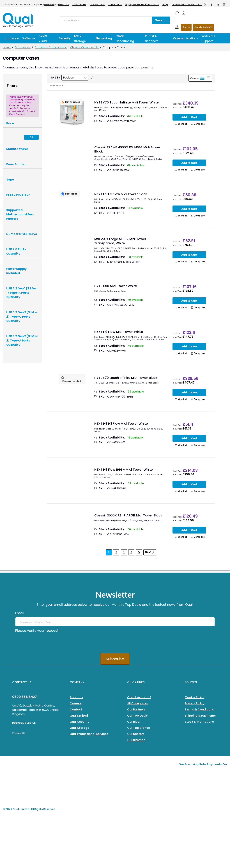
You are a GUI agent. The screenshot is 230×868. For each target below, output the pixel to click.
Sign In (186, 27)
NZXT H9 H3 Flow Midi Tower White (121, 423)
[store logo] (18, 20)
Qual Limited (79, 716)
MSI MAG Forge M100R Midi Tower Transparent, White (120, 241)
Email (20, 613)
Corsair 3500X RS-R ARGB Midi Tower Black (128, 515)
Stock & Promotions (199, 722)
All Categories (138, 703)
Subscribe (115, 659)
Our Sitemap (136, 740)
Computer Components (51, 47)
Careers (76, 703)
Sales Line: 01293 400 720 (187, 4)
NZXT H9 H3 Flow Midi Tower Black (121, 194)
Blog (165, 4)
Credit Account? (139, 697)
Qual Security (79, 722)
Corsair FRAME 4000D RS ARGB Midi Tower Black (127, 149)
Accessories (23, 47)
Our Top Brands (139, 728)
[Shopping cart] (184, 13)
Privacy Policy (195, 703)
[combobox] (106, 20)
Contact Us (79, 4)
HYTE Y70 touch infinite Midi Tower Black (126, 378)
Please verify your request (38, 631)
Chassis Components (85, 47)
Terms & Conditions (199, 709)
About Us (63, 4)
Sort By (55, 78)
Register (203, 27)
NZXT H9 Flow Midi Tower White (119, 332)
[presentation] (43, 642)
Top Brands (115, 4)
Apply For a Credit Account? (142, 4)
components (144, 67)
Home (7, 47)
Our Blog (133, 722)
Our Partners (97, 4)
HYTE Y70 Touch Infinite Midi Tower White (126, 102)
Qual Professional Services (89, 734)
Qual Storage (79, 728)
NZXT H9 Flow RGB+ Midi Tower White (124, 469)
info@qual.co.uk (24, 723)
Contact (76, 709)
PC (131, 107)
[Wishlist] (177, 13)
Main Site (49, 4)
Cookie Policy (195, 697)
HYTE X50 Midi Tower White (116, 286)
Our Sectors (136, 734)
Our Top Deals (137, 716)
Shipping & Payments (200, 716)
